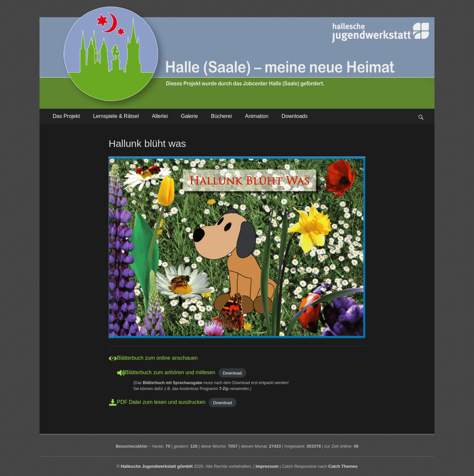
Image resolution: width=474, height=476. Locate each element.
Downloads (294, 116)
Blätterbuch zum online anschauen (157, 358)
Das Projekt (66, 116)
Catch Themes (343, 466)
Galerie (189, 116)
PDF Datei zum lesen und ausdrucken (161, 402)
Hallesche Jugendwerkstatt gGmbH (157, 466)
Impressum (267, 466)
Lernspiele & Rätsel (116, 116)
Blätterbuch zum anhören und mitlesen (170, 372)
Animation (257, 116)
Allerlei (160, 116)
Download (232, 373)
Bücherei (221, 116)
